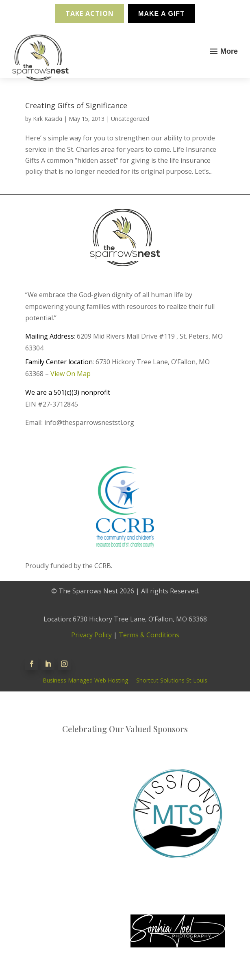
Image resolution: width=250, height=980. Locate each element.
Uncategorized (130, 119)
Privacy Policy (91, 635)
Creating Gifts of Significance (76, 105)
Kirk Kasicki (48, 119)
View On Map (71, 374)
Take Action (90, 13)
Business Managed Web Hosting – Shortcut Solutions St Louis (125, 680)
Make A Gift (161, 14)
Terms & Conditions (149, 635)
